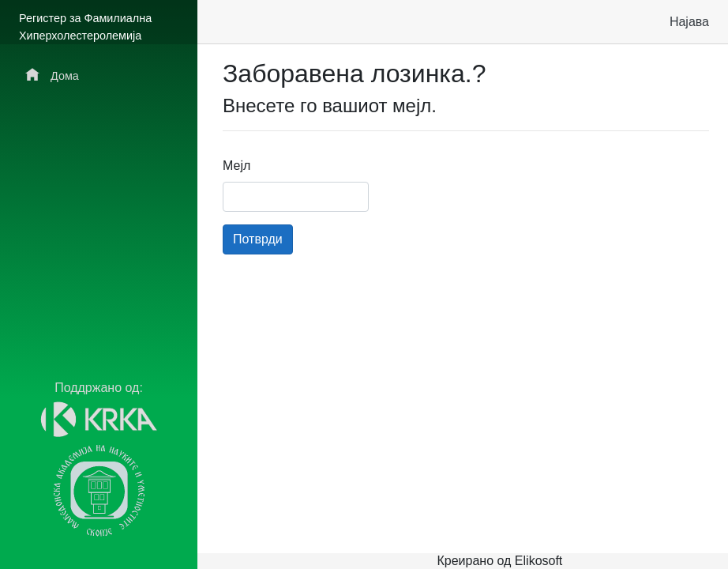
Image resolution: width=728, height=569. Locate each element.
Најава (689, 22)
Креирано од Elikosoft (499, 561)
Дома (52, 75)
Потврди (258, 239)
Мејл (236, 166)
